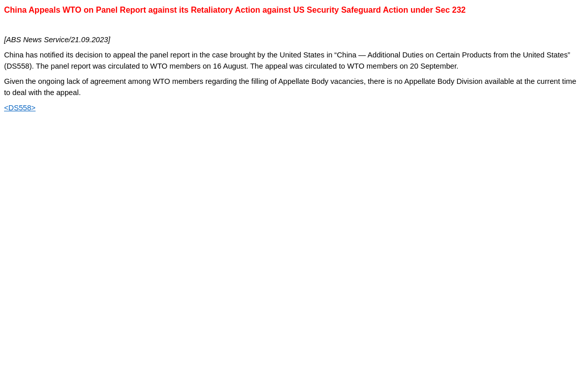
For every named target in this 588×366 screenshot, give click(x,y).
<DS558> (20, 108)
